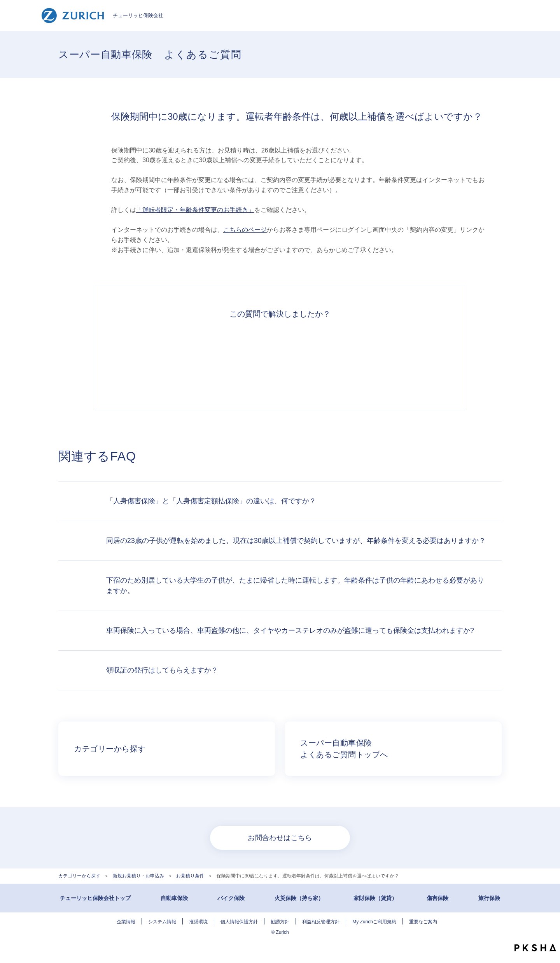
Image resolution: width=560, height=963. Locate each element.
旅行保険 (489, 898)
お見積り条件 (190, 876)
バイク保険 (231, 898)
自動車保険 (174, 898)
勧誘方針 (280, 922)
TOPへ (548, 932)
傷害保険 (437, 898)
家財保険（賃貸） (375, 898)
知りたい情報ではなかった (387, 360)
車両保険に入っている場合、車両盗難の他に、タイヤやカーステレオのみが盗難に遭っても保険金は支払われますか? (290, 630)
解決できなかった (316, 360)
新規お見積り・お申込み (138, 876)
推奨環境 (198, 922)
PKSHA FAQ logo (535, 948)
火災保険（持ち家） (299, 898)
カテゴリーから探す (79, 876)
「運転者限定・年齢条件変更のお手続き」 (195, 210)
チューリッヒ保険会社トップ (95, 898)
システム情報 (162, 922)
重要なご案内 (423, 922)
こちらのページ (245, 230)
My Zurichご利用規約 (374, 922)
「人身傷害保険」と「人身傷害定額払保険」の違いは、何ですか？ (211, 501)
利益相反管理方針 (321, 922)
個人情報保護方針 (239, 922)
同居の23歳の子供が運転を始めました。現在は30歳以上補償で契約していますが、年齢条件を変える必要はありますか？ (296, 541)
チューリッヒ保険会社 (102, 16)
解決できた (173, 360)
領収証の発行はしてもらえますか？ (162, 670)
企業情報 (126, 922)
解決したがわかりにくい (244, 360)
